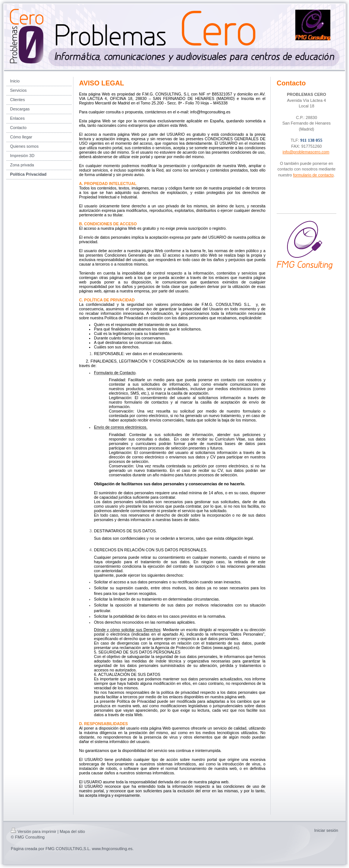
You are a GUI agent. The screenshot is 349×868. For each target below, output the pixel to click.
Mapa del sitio (72, 831)
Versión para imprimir (34, 831)
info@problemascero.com (306, 152)
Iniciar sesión (326, 830)
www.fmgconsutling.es (112, 849)
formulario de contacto (313, 175)
